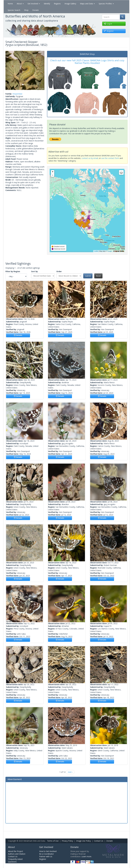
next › (70, 772)
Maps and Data (87, 4)
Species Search (14, 10)
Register (43, 859)
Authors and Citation (17, 854)
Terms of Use (53, 841)
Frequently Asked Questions (15, 860)
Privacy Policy (67, 841)
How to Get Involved (48, 851)
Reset (98, 276)
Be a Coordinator (46, 854)
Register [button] (109, 31)
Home (10, 4)
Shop (26, 10)
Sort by (34, 271)
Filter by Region (13, 271)
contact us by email (90, 158)
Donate (36, 10)
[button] (8, 70)
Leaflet (96, 251)
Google (109, 251)
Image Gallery (70, 4)
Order (59, 271)
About (20, 4)
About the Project (16, 851)
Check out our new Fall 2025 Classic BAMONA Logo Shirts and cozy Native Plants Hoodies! (87, 62)
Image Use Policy (84, 841)
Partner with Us (46, 856)
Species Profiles (106, 4)
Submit (88, 276)
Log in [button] (108, 24)
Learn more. (87, 856)
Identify (47, 4)
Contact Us (99, 841)
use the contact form (110, 158)
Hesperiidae (17, 94)
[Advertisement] (66, 802)
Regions (57, 4)
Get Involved (34, 4)
